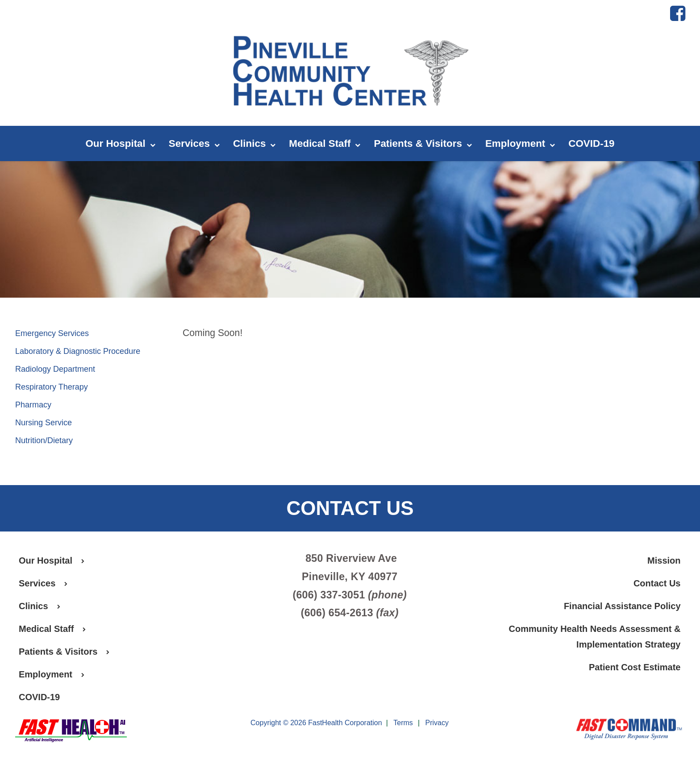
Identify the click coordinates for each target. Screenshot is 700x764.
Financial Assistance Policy (622, 606)
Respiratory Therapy (52, 387)
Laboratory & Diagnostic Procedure (78, 351)
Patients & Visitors (423, 144)
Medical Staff (325, 144)
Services (194, 144)
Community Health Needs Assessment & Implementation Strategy (595, 637)
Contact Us (657, 583)
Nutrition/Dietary (44, 440)
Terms (403, 723)
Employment (520, 144)
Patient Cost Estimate (635, 667)
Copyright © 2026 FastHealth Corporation (316, 723)
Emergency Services (52, 333)
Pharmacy (33, 405)
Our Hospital (120, 144)
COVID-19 (591, 143)
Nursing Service (44, 423)
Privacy (437, 723)
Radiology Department (55, 369)
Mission (664, 561)
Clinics (254, 144)
